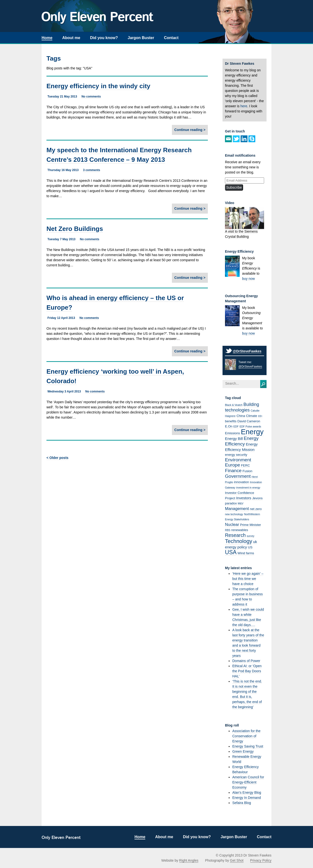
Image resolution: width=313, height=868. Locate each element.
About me (71, 38)
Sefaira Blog (242, 803)
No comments (91, 97)
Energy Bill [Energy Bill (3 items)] (234, 439)
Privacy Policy (261, 860)
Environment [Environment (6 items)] (238, 460)
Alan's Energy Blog (247, 792)
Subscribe (234, 187)
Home (47, 38)
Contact (171, 38)
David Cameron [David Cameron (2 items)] (249, 421)
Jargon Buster (141, 38)
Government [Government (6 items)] (238, 476)
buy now (248, 279)
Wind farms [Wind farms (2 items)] (246, 553)
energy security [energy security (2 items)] (236, 455)
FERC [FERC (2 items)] (245, 465)
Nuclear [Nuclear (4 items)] (232, 525)
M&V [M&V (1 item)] (240, 503)
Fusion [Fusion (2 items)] (247, 471)
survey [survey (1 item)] (251, 536)
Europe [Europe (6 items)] (233, 465)
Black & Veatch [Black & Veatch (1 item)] (234, 405)
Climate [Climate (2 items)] (252, 416)
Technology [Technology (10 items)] (239, 541)
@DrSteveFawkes (247, 351)
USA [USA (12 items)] (231, 552)
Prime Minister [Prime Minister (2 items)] (251, 525)
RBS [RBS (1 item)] (228, 530)
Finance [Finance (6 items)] (233, 471)
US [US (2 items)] (250, 547)
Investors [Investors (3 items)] (244, 498)
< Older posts (57, 458)
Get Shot (237, 860)
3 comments (91, 170)
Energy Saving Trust (248, 746)
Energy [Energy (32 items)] (252, 432)
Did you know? (104, 38)
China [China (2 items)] (241, 416)
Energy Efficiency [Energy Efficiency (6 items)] (242, 441)
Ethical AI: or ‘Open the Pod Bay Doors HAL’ (247, 671)
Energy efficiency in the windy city (98, 86)
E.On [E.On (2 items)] (229, 426)
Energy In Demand (247, 798)
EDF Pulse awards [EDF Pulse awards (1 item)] (250, 426)
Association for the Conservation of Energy (246, 736)
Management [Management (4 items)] (237, 509)
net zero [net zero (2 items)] (256, 509)
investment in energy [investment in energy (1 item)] (248, 488)
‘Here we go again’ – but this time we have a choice (248, 579)
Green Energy (243, 751)
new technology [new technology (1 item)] (234, 514)
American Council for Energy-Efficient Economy (248, 782)
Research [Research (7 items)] (235, 535)
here (244, 106)
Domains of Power (246, 661)
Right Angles (189, 860)
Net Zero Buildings (75, 229)
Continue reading (188, 130)
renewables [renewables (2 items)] (240, 530)
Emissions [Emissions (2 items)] (232, 433)
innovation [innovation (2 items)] (241, 482)
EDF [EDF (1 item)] (236, 426)
